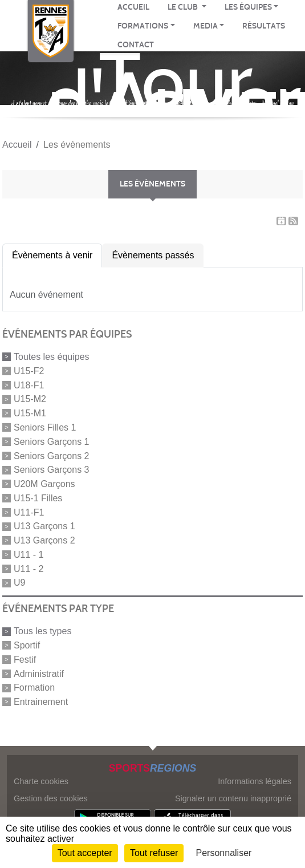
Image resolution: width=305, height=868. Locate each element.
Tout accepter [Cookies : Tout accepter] (85, 853)
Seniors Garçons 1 (52, 442)
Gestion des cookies (51, 798)
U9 (19, 583)
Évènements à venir (52, 255)
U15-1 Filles (38, 498)
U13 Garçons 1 (44, 526)
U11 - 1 (29, 555)
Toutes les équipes (52, 357)
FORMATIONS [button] (143, 26)
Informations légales (255, 781)
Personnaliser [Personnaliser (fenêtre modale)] (224, 853)
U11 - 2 (29, 568)
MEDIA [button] (206, 26)
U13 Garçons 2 (44, 540)
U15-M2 (30, 399)
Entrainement (41, 702)
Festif (25, 660)
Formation (34, 687)
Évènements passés (153, 255)
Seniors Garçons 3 (52, 470)
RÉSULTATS (264, 26)
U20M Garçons (44, 484)
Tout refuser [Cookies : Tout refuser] (154, 853)
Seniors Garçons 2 (52, 455)
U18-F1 (29, 385)
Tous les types (42, 631)
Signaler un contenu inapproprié (233, 798)
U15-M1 (30, 413)
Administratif (39, 673)
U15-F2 (29, 371)
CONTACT (136, 45)
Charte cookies (41, 781)
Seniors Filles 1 (45, 427)
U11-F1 (29, 512)
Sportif (27, 645)
